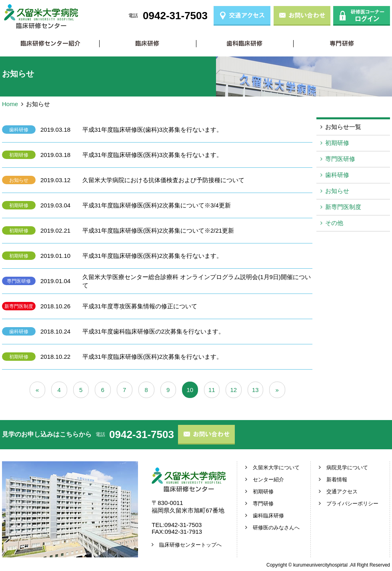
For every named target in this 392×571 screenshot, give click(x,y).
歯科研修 (19, 130)
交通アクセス (342, 492)
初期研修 (148, 43)
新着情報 (337, 480)
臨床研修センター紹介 (51, 43)
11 (212, 390)
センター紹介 (268, 480)
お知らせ (19, 180)
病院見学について (347, 467)
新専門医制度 (19, 306)
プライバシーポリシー (352, 504)
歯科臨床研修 (245, 43)
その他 (334, 223)
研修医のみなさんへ (276, 528)
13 (255, 390)
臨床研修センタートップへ (190, 545)
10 (190, 390)
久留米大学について (276, 467)
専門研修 (342, 43)
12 (233, 390)
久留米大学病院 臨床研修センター (41, 16)
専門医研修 (19, 281)
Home (10, 104)
